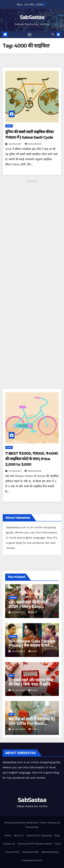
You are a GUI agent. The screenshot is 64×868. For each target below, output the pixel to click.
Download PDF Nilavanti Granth (35, 844)
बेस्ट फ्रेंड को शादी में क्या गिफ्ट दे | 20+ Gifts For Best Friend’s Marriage (32, 723)
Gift (12, 675)
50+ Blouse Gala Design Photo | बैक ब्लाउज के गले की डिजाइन (32, 645)
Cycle (9, 126)
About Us (19, 835)
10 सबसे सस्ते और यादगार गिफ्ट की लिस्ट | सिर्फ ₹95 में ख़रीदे (31, 682)
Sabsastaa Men (31, 852)
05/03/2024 (19, 651)
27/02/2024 (19, 690)
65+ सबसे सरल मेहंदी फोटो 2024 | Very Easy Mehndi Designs (28, 606)
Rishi (33, 612)
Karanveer (33, 144)
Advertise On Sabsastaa (39, 835)
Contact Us (9, 844)
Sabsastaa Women (32, 860)
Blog (57, 835)
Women (13, 598)
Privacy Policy (12, 852)
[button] (53, 34)
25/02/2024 (19, 729)
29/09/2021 (16, 144)
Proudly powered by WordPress (21, 823)
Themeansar (32, 827)
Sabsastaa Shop (50, 852)
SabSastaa (32, 17)
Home (8, 835)
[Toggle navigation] (30, 35)
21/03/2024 (19, 612)
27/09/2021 (15, 471)
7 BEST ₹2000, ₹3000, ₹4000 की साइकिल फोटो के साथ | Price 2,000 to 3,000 (32, 459)
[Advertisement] (32, 286)
